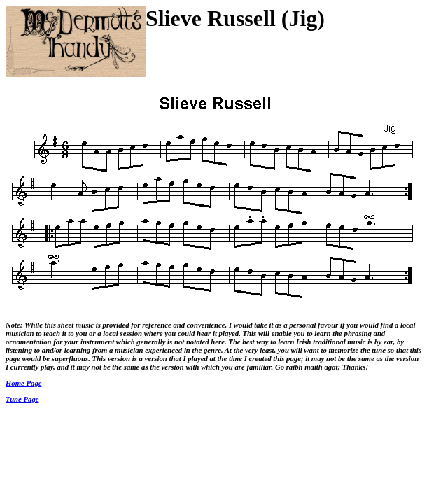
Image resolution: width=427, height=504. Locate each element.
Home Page (24, 383)
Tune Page (22, 399)
